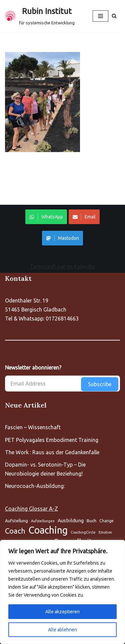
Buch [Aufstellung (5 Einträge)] (91, 521)
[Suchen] (114, 16)
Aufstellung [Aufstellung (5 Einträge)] (16, 521)
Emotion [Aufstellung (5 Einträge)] (105, 532)
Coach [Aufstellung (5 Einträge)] (15, 531)
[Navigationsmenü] (100, 16)
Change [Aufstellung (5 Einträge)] (106, 521)
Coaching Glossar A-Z (31, 509)
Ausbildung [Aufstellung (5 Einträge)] (71, 520)
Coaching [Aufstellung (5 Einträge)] (48, 530)
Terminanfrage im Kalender (62, 266)
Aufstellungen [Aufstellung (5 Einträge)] (43, 521)
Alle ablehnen (62, 630)
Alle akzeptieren (62, 612)
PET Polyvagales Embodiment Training (52, 440)
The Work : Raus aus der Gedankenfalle (52, 452)
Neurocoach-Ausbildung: (35, 486)
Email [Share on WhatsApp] (84, 217)
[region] (62, 592)
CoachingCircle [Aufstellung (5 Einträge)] (83, 532)
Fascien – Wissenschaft (33, 427)
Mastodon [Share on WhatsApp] (62, 238)
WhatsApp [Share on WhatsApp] (46, 217)
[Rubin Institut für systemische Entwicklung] (40, 16)
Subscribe (100, 384)
